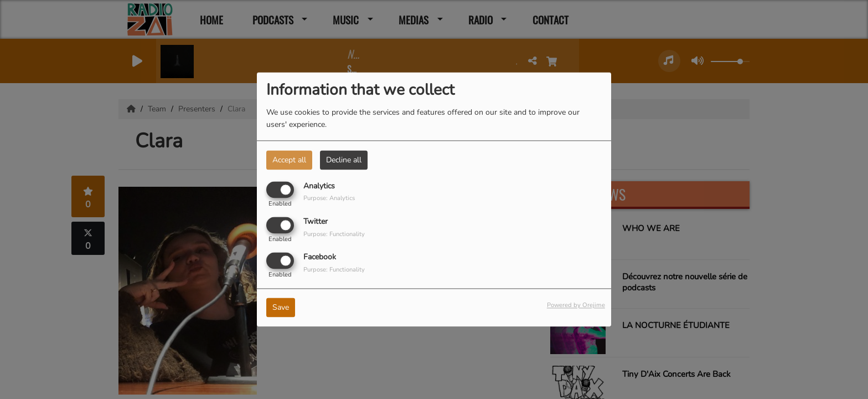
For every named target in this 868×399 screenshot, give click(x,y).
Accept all (289, 160)
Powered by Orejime (576, 306)
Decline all (344, 160)
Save (281, 308)
